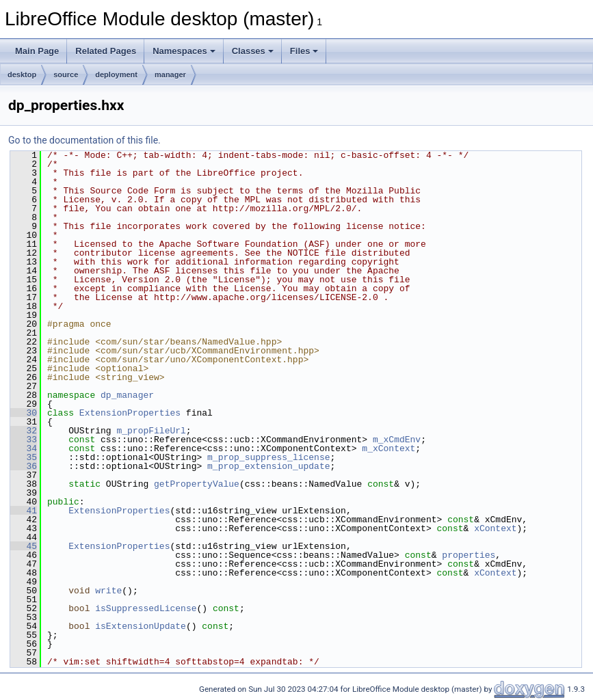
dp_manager (127, 395)
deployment (116, 75)
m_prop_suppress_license (268, 457)
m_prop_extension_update (268, 466)
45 (24, 546)
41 (24, 511)
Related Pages (106, 51)
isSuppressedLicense (146, 608)
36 (24, 466)
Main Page (37, 51)
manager (170, 75)
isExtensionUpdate (141, 626)
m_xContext (388, 448)
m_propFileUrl (151, 431)
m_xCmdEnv (397, 440)
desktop (22, 75)
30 (24, 413)
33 (24, 440)
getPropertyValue (197, 484)
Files (304, 51)
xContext (495, 528)
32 (24, 431)
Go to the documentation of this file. (84, 140)
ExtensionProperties (130, 413)
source (66, 75)
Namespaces (184, 51)
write (108, 591)
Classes (253, 51)
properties (469, 555)
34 (24, 448)
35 (24, 457)
